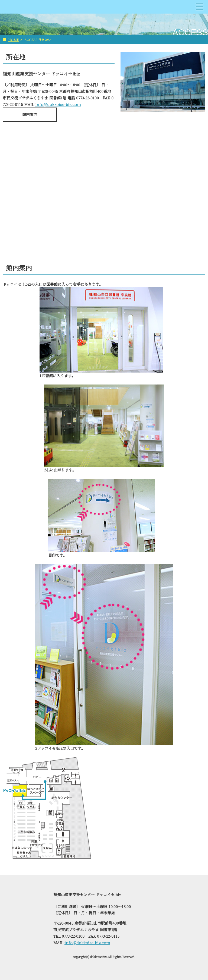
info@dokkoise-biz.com (58, 104)
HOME (14, 40)
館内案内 (30, 114)
